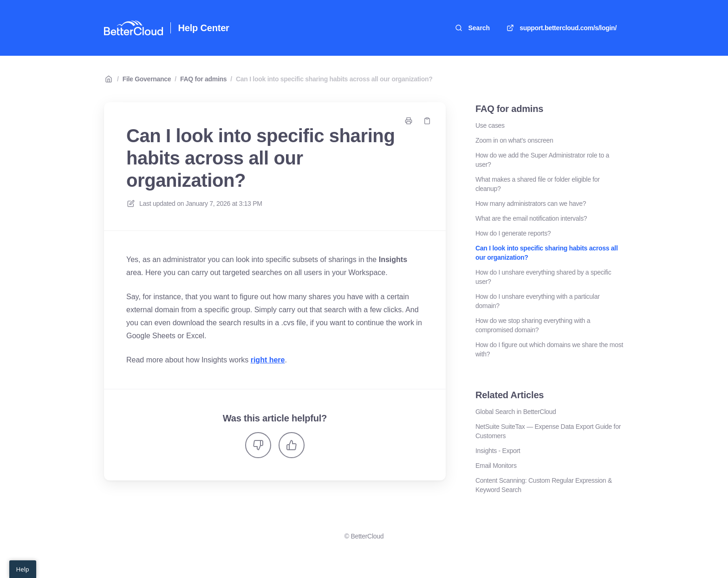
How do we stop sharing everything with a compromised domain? (533, 325)
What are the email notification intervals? (531, 218)
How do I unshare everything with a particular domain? (538, 301)
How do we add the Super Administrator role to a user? (542, 160)
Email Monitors (496, 466)
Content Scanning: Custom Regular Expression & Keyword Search (544, 485)
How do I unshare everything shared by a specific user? (543, 277)
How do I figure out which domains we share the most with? (549, 349)
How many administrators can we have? (531, 204)
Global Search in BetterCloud (516, 412)
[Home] (133, 28)
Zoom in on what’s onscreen (514, 140)
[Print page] (409, 121)
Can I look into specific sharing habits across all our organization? (334, 79)
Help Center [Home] (204, 28)
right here (268, 360)
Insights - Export (498, 451)
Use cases (490, 125)
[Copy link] (427, 121)
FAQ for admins (203, 79)
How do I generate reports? (513, 233)
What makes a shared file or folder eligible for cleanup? (538, 184)
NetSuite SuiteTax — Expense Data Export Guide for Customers (548, 431)
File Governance (147, 79)
